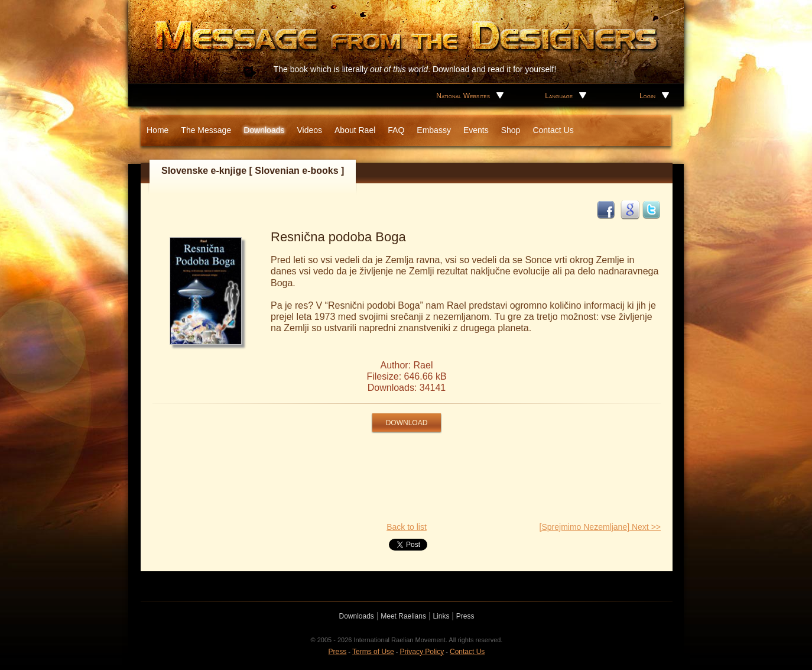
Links (441, 616)
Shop (511, 130)
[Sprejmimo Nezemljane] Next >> (600, 527)
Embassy (434, 130)
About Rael (355, 130)
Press (465, 616)
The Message (206, 130)
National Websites (463, 96)
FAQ (396, 130)
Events (476, 130)
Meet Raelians (403, 616)
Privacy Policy (422, 652)
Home (157, 130)
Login (647, 96)
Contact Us (553, 130)
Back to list (407, 527)
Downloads (264, 130)
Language (559, 96)
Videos (309, 130)
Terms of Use (373, 652)
